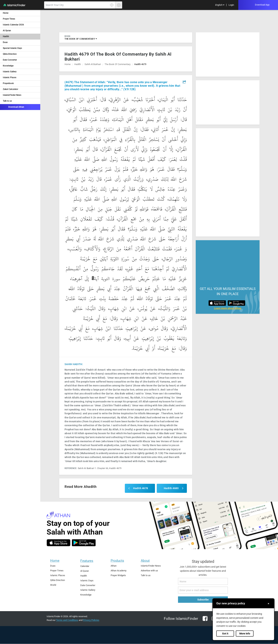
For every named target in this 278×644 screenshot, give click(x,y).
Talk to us (7, 101)
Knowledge (8, 66)
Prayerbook (8, 83)
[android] (84, 543)
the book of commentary (81, 39)
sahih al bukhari (93, 64)
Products (117, 561)
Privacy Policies (91, 620)
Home (6, 13)
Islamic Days (87, 580)
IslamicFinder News (12, 95)
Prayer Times (9, 19)
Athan (114, 566)
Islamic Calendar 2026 (13, 25)
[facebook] (205, 621)
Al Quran (7, 31)
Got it (225, 634)
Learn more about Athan (228, 308)
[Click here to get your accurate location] (112, 5)
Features (87, 561)
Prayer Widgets (118, 575)
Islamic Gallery (10, 72)
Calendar (85, 566)
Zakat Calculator (10, 89)
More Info (245, 634)
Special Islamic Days (12, 48)
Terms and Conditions (67, 620)
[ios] (59, 543)
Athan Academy (119, 571)
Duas (5, 42)
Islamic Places (10, 77)
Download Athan (13, 107)
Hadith (6, 36)
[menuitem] (220, 5)
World (53, 585)
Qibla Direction (10, 54)
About (145, 561)
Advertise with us (149, 571)
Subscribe (203, 600)
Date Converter (10, 60)
